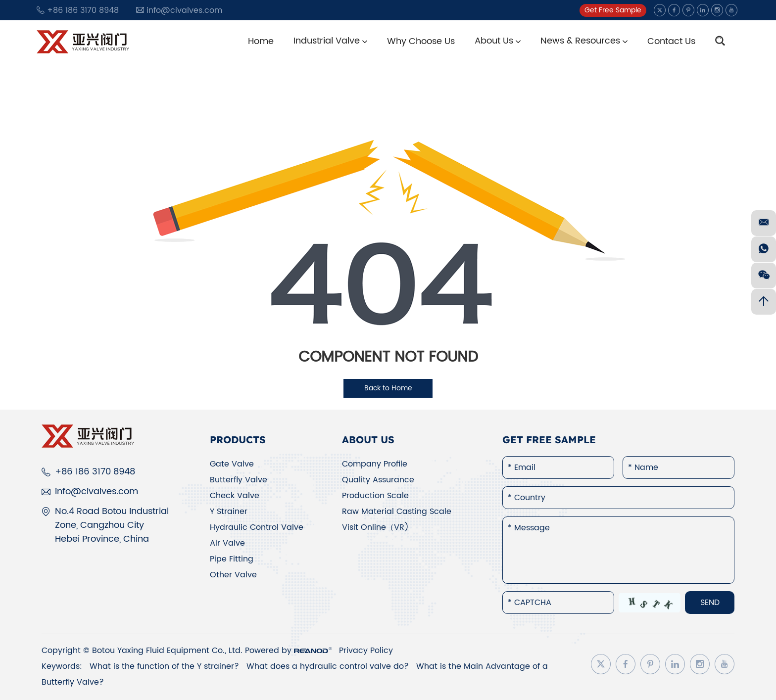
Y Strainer (229, 512)
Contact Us (671, 41)
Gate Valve (232, 464)
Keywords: (62, 666)
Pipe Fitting (232, 559)
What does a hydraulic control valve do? (329, 666)
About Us (498, 41)
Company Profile (375, 464)
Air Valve (227, 543)
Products (238, 440)
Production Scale (375, 496)
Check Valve (235, 496)
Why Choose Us (421, 41)
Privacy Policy (366, 651)
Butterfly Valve (239, 480)
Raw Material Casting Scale (397, 512)
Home (261, 41)
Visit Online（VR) (375, 527)
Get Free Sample (613, 10)
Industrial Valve (330, 41)
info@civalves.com (184, 10)
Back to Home (388, 388)
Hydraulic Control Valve (257, 527)
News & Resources (584, 41)
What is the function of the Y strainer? (166, 666)
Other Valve (233, 575)
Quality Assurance (378, 480)
